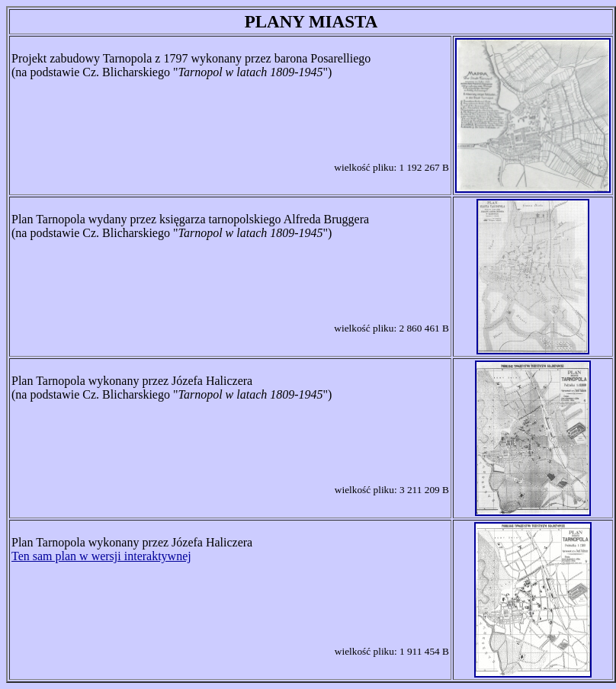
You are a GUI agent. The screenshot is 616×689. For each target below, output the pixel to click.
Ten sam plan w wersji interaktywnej (101, 556)
